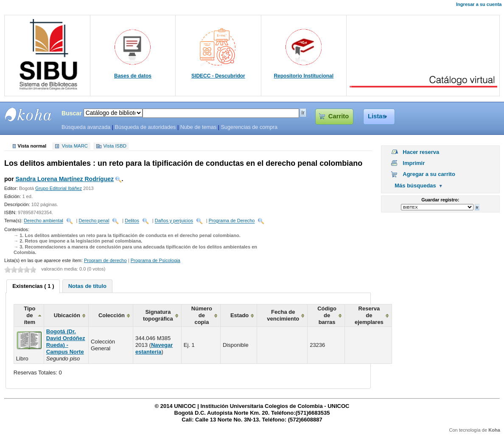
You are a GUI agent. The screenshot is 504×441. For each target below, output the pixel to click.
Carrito (339, 116)
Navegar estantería (154, 348)
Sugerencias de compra (249, 127)
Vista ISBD (115, 146)
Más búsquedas (415, 186)
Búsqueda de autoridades (145, 127)
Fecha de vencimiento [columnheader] (283, 315)
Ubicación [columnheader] (67, 315)
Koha (494, 430)
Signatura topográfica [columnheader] (158, 315)
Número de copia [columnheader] (202, 315)
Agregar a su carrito (429, 174)
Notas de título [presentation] (87, 286)
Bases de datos (133, 76)
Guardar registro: (440, 200)
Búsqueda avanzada (86, 127)
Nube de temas (199, 127)
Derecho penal (94, 221)
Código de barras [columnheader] (327, 315)
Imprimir (414, 163)
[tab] (33, 286)
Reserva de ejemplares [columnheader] (369, 315)
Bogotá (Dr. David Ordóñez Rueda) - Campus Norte (66, 342)
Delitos (132, 221)
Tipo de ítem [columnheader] (29, 315)
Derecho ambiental (43, 221)
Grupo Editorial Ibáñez (59, 188)
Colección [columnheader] (112, 315)
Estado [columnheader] (239, 315)
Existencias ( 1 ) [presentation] (33, 286)
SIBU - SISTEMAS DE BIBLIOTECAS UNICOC (28, 114)
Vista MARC (75, 146)
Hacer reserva (421, 152)
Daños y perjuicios (174, 221)
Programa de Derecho (232, 221)
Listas (377, 116)
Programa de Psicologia (155, 260)
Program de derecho (105, 260)
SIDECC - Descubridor (218, 76)
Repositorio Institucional (304, 76)
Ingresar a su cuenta (479, 4)
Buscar (72, 113)
